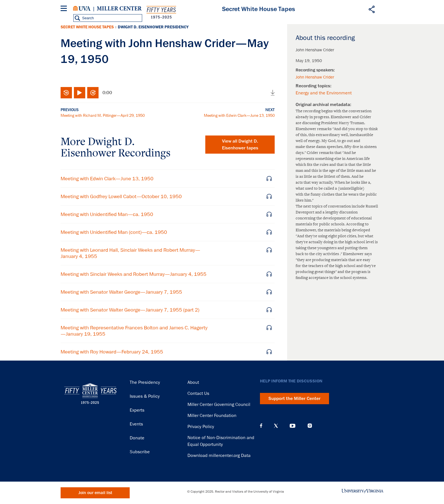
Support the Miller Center (294, 399)
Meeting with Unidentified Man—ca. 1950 (107, 214)
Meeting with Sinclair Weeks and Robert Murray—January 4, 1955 (134, 274)
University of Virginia (82, 9)
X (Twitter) (276, 426)
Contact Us (198, 393)
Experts (137, 410)
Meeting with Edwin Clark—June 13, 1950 (239, 115)
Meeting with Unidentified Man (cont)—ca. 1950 (114, 232)
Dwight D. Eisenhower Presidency (153, 27)
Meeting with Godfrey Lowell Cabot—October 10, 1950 (121, 196)
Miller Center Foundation (212, 416)
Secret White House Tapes (87, 27)
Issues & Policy (145, 396)
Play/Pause (80, 93)
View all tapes (240, 145)
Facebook (261, 426)
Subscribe (140, 452)
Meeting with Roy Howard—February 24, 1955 (112, 352)
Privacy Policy (201, 427)
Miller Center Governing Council (219, 405)
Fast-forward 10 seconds (93, 93)
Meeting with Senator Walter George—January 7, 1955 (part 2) (130, 310)
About (193, 382)
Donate (137, 438)
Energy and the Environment (324, 93)
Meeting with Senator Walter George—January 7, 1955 (121, 292)
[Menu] (65, 9)
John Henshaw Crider (315, 77)
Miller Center (119, 9)
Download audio (273, 93)
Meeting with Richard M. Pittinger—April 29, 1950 (103, 115)
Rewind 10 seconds (66, 93)
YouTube (293, 426)
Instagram (310, 426)
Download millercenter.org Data (219, 456)
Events (136, 424)
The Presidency (145, 382)
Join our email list (95, 493)
